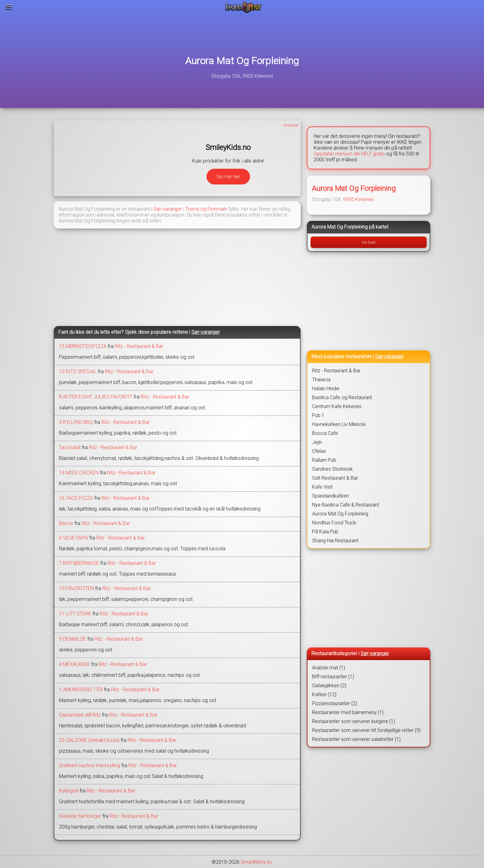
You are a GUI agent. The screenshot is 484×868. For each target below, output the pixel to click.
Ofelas (319, 451)
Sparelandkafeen (330, 496)
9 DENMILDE (73, 639)
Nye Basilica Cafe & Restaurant (346, 505)
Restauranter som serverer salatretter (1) (356, 739)
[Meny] (9, 7)
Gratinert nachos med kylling (90, 765)
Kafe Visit (322, 487)
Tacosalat (70, 447)
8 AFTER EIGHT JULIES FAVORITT (96, 397)
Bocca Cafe (325, 433)
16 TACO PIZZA (76, 498)
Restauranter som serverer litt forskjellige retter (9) (366, 730)
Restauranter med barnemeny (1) (348, 712)
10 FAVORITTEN (76, 588)
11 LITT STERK (75, 614)
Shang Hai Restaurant (335, 541)
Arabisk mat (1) (329, 668)
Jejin (317, 442)
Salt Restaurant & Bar (335, 478)
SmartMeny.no (257, 862)
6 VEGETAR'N (73, 538)
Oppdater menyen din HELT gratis (349, 154)
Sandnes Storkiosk (332, 469)
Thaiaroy (321, 380)
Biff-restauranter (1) (333, 677)
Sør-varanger (168, 209)
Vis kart (369, 242)
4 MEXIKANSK (75, 664)
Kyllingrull (69, 791)
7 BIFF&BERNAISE (79, 563)
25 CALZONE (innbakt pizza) (89, 740)
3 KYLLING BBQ (76, 422)
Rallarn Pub (324, 460)
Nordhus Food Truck (334, 523)
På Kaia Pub (325, 532)
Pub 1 (318, 415)
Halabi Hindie (326, 389)
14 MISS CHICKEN (79, 473)
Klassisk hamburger (80, 816)
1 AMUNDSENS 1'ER (81, 690)
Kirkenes (365, 199)
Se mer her (228, 177)
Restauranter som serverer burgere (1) (354, 721)
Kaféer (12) (324, 694)
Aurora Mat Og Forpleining (242, 61)
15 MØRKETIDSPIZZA (83, 346)
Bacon (66, 523)
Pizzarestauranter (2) (335, 703)
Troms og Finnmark (206, 209)
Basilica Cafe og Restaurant (342, 397)
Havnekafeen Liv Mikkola (339, 424)
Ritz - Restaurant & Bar (139, 346)
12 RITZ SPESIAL (78, 372)
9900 (348, 199)
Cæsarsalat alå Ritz (80, 715)
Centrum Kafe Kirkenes (337, 406)
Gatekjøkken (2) (329, 686)
